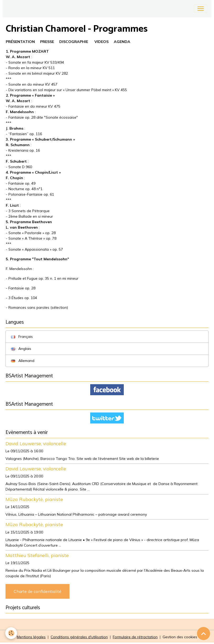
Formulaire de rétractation (135, 637)
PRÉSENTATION (20, 42)
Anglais (21, 349)
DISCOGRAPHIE (74, 42)
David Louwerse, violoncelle (36, 443)
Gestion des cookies (180, 637)
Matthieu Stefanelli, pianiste (37, 555)
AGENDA (122, 42)
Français (22, 337)
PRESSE (47, 42)
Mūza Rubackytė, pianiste (34, 499)
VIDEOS (101, 42)
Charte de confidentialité (38, 591)
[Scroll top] (204, 634)
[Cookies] (11, 633)
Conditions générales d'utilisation (79, 637)
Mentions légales (31, 637)
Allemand (23, 361)
